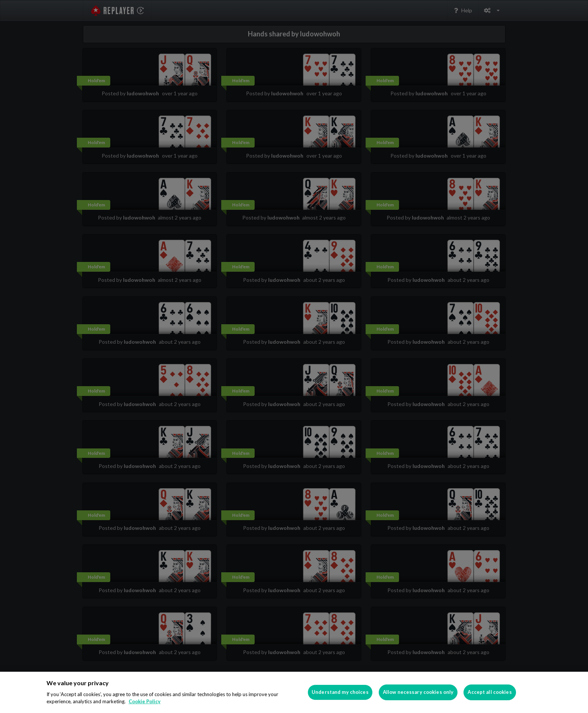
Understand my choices (340, 692)
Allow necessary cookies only (418, 692)
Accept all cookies (490, 692)
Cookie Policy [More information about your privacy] (145, 701)
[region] (294, 692)
